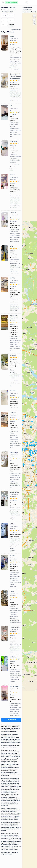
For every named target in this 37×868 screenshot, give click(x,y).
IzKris (11, 246)
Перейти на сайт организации (14, 40)
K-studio (12, 36)
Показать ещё (11, 25)
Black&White (13, 391)
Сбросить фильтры (16, 29)
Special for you (14, 452)
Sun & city (13, 413)
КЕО (11, 106)
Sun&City (12, 278)
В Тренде (12, 556)
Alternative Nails (14, 492)
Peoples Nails (14, 316)
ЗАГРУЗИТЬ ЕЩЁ (11, 720)
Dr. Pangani (13, 355)
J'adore (12, 591)
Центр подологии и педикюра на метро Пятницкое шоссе (15, 76)
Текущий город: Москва (11, 2)
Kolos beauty (13, 141)
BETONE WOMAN (15, 627)
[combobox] (4, 16)
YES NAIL (12, 175)
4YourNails (13, 213)
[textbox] (3, 16)
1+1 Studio (13, 524)
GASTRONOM (13, 657)
